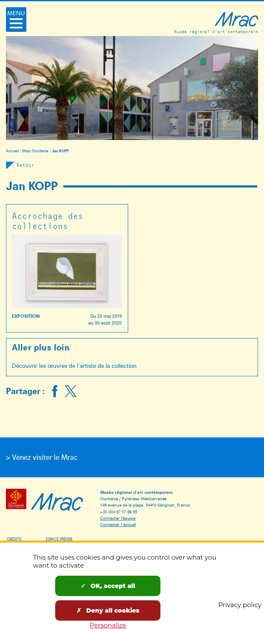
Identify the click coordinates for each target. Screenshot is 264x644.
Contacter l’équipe (118, 518)
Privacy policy (240, 605)
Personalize (108, 625)
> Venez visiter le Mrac (42, 457)
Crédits (14, 539)
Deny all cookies (108, 610)
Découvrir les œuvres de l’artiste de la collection (74, 365)
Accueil (12, 151)
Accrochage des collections (48, 220)
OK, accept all (108, 586)
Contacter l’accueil (118, 524)
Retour (25, 165)
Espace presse (59, 539)
